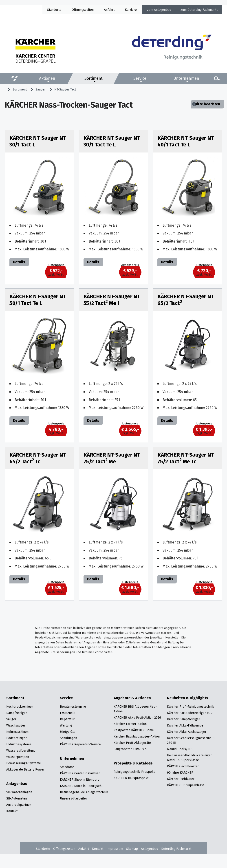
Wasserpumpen (18, 757)
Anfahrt (109, 10)
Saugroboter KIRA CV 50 (131, 749)
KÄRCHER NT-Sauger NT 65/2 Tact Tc (38, 458)
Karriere (131, 10)
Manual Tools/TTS (180, 749)
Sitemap (132, 849)
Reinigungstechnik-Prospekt (134, 772)
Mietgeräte (68, 732)
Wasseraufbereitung (21, 751)
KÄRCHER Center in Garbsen (80, 773)
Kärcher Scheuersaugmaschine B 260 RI (191, 740)
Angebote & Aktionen (132, 698)
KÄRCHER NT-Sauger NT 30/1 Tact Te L (112, 141)
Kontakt (12, 811)
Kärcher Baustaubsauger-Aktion (137, 736)
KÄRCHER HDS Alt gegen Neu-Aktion (135, 709)
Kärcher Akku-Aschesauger (187, 732)
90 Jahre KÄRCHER (180, 773)
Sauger (41, 89)
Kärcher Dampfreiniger (184, 719)
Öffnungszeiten (64, 849)
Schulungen (68, 738)
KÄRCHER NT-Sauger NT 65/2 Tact (186, 300)
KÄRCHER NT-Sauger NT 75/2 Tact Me (112, 458)
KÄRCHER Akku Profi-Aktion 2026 (137, 718)
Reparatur (67, 719)
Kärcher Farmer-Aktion (130, 724)
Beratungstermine (73, 707)
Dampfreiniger (17, 713)
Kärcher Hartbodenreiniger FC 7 (190, 713)
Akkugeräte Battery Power (25, 769)
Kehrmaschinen (17, 732)
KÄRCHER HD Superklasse (186, 785)
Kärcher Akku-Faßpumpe (185, 725)
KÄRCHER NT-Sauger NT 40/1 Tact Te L (186, 141)
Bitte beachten (207, 104)
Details (19, 262)
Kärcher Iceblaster (181, 779)
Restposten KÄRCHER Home (134, 730)
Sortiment (94, 78)
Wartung (66, 725)
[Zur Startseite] (172, 49)
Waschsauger (16, 725)
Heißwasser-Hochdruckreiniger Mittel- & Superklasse (189, 758)
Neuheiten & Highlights (188, 698)
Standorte (54, 10)
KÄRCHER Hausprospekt (131, 778)
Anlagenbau (163, 10)
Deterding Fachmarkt (203, 10)
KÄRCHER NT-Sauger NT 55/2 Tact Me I (112, 300)
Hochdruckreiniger (20, 707)
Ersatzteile (68, 713)
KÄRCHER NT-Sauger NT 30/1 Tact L (38, 141)
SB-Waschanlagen (19, 792)
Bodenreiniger (17, 738)
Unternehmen (186, 78)
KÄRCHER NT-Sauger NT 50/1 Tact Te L (38, 300)
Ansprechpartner (19, 805)
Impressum (115, 849)
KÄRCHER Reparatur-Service (80, 744)
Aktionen (47, 78)
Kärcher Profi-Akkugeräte (132, 743)
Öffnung (77, 10)
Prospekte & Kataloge (133, 763)
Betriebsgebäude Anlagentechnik (84, 792)
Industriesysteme (19, 744)
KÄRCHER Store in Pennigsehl (81, 786)
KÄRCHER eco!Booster (183, 766)
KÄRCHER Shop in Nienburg (80, 780)
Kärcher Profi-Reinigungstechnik (191, 707)
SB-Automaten (17, 798)
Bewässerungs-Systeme (24, 763)
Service (140, 78)
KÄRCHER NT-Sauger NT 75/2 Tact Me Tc (186, 458)
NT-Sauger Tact (65, 89)
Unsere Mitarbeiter (74, 798)
